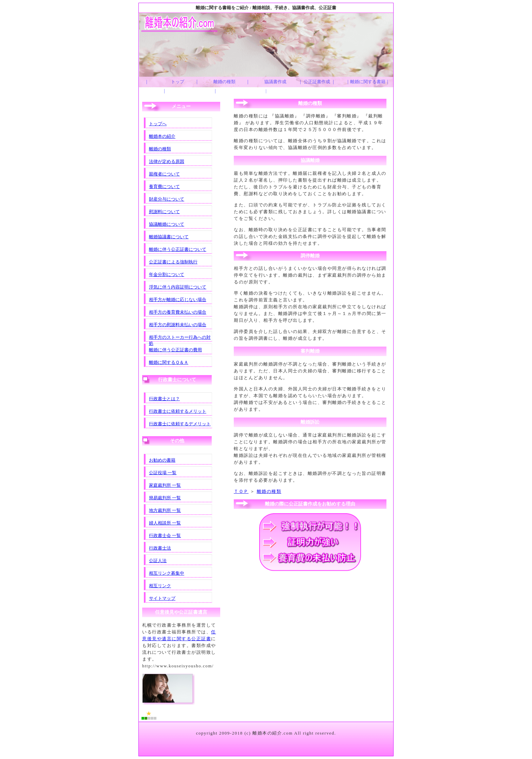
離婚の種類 (269, 491)
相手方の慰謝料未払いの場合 (178, 325)
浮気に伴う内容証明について (178, 287)
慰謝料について (164, 212)
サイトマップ (162, 598)
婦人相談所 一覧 (165, 523)
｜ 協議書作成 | (269, 86)
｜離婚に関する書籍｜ (368, 82)
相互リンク (160, 586)
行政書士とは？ (164, 399)
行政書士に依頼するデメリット (180, 424)
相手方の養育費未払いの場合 (178, 312)
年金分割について (167, 274)
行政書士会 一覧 (165, 535)
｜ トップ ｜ (167, 86)
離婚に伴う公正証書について (178, 249)
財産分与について (167, 199)
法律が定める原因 (167, 161)
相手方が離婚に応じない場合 (178, 300)
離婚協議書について (169, 237)
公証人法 (158, 561)
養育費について (164, 187)
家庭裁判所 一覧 (165, 485)
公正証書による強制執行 (173, 262)
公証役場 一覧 (163, 473)
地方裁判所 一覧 (165, 510)
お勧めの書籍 (162, 460)
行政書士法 (160, 548)
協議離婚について (167, 224)
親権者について (164, 174)
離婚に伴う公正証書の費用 (175, 350)
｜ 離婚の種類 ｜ (218, 86)
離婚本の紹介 (162, 136)
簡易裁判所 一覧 (165, 498)
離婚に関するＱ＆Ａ (169, 362)
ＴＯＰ (241, 491)
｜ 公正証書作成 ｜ (317, 82)
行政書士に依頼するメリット (178, 411)
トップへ (158, 124)
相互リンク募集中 (167, 573)
